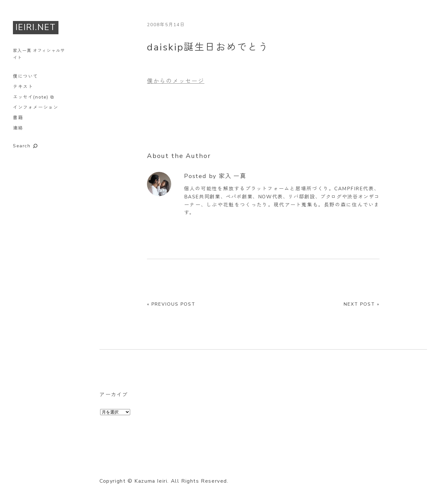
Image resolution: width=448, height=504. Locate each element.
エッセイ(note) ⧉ (33, 97)
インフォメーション (36, 107)
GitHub (158, 466)
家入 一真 (233, 176)
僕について (26, 76)
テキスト (23, 87)
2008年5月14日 (166, 25)
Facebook (122, 466)
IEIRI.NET (36, 27)
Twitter (104, 466)
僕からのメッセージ (176, 81)
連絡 (18, 128)
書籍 (18, 118)
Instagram (140, 466)
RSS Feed (176, 466)
